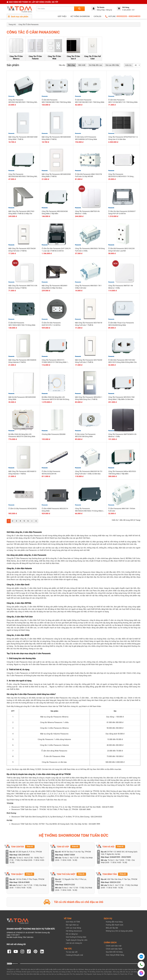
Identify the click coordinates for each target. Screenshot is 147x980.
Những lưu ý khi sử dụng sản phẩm (119, 931)
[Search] (79, 9)
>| (36, 521)
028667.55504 (69, 855)
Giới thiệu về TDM (73, 922)
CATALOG (97, 16)
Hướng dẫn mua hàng (114, 922)
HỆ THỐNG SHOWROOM (80, 16)
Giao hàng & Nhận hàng (115, 955)
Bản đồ (30, 847)
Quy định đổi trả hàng (114, 952)
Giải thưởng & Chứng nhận (76, 937)
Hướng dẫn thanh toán (115, 925)
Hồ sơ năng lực (72, 934)
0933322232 (122, 16)
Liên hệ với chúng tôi (74, 943)
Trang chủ (12, 24)
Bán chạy (71, 65)
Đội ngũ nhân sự (72, 925)
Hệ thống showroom (74, 931)
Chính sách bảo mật (114, 946)
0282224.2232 (115, 882)
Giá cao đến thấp (112, 65)
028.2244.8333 (24, 855)
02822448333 (135, 16)
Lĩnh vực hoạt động (73, 928)
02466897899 (115, 857)
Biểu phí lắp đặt (112, 928)
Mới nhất (82, 65)
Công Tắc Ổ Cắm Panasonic (28, 24)
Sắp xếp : (62, 65)
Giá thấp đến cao (95, 65)
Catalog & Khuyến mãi (74, 955)
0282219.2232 (69, 885)
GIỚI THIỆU (62, 16)
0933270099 (126, 857)
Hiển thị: (128, 65)
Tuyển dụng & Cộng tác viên (77, 940)
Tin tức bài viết (72, 952)
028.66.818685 (24, 882)
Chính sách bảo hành (114, 949)
